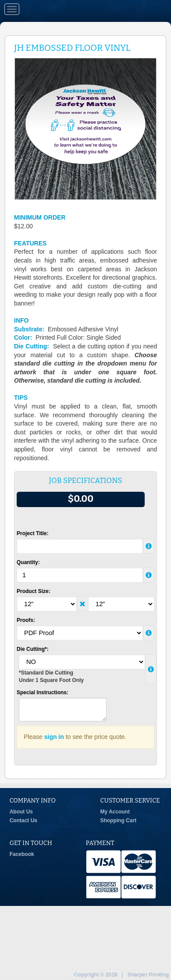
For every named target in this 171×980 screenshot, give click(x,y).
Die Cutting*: (33, 649)
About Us (21, 812)
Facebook (22, 854)
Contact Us (23, 820)
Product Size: (34, 591)
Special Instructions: (43, 692)
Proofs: (26, 620)
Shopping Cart (118, 820)
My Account (115, 812)
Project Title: (32, 533)
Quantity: (28, 562)
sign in (54, 737)
